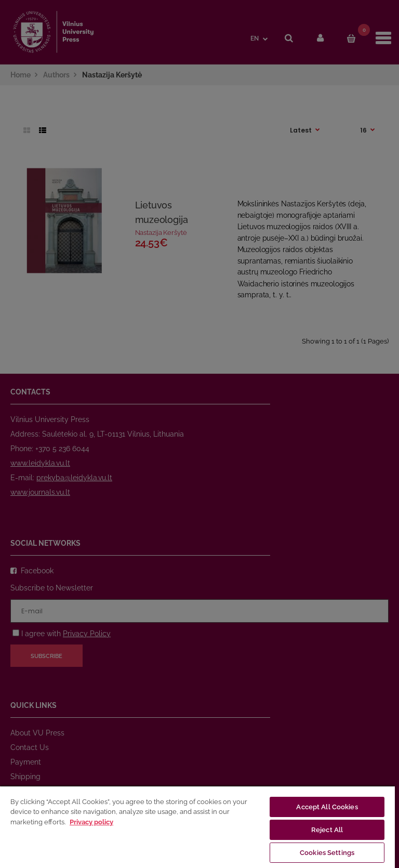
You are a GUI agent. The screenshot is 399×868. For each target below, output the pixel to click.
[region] (197, 827)
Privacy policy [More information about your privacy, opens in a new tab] (91, 822)
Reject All (327, 830)
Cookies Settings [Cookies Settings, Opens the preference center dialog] (327, 853)
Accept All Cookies (327, 807)
